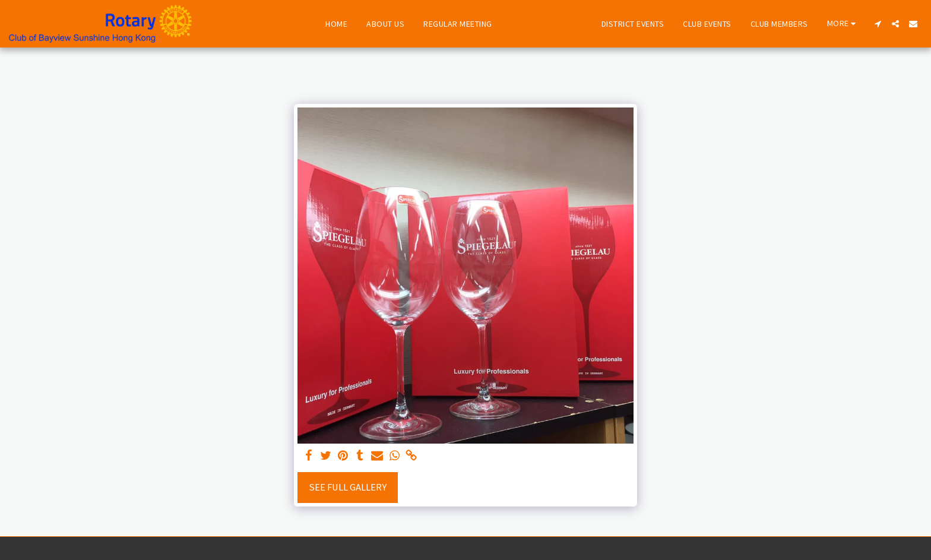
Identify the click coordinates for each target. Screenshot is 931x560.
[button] (878, 24)
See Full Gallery (348, 487)
